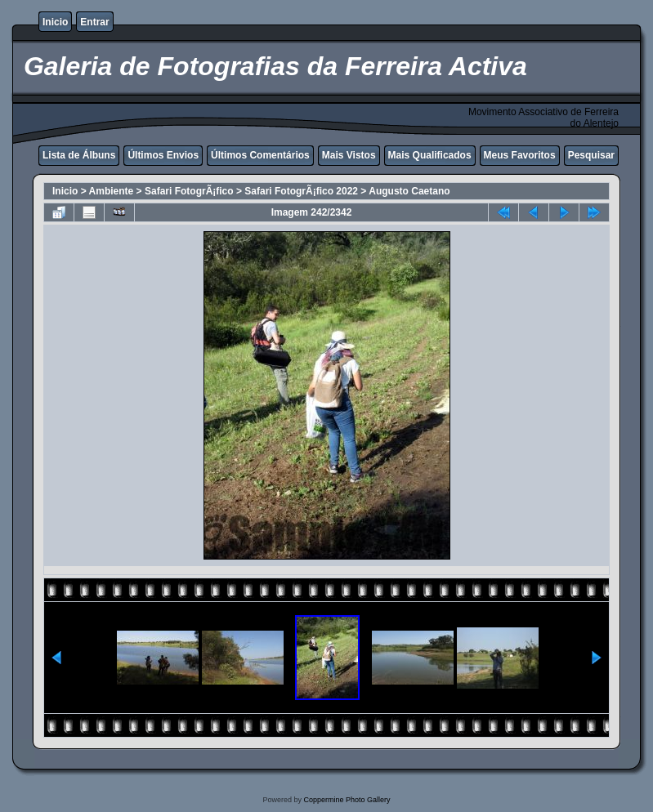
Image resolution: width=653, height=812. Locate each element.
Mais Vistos (349, 155)
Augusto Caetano (409, 191)
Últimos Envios (163, 155)
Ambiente (112, 191)
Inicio (55, 22)
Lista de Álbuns (79, 155)
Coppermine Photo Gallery (347, 800)
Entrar (94, 22)
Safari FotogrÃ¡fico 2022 (301, 191)
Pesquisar (591, 155)
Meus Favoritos (520, 155)
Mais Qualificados (430, 155)
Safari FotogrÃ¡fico (189, 191)
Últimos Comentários (260, 155)
